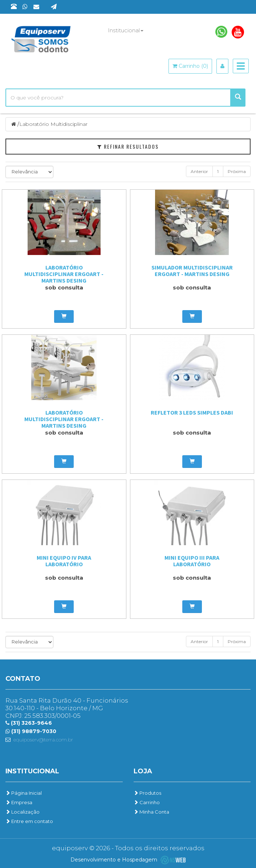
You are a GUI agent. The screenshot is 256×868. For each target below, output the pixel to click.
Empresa (19, 802)
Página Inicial (24, 793)
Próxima (237, 171)
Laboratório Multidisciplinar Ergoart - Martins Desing (64, 274)
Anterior (199, 171)
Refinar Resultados (128, 146)
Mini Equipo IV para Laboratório (64, 561)
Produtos (147, 793)
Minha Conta (151, 812)
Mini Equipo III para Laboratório (192, 561)
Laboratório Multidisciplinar (53, 124)
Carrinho (147, 802)
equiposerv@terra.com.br (43, 740)
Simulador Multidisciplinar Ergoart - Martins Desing (192, 271)
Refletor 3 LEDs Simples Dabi (192, 412)
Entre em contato (29, 821)
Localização (23, 812)
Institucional (126, 30)
